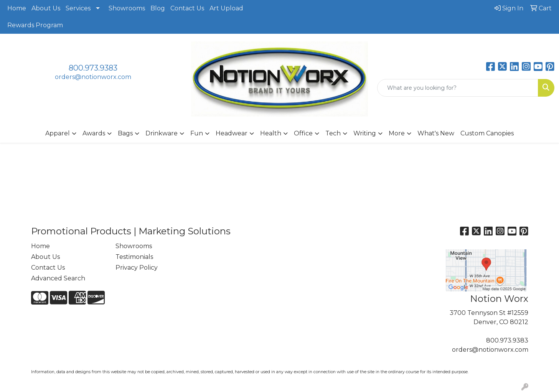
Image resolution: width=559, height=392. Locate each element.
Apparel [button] (58, 133)
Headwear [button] (232, 133)
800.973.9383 (93, 68)
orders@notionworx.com (93, 77)
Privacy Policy (137, 268)
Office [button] (303, 133)
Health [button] (271, 133)
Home (17, 8)
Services (78, 8)
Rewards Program (35, 25)
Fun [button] (197, 133)
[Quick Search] (458, 88)
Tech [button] (333, 133)
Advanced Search (58, 278)
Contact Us (187, 8)
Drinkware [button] (162, 133)
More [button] (397, 133)
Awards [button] (94, 133)
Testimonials (134, 257)
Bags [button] (125, 133)
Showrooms (127, 8)
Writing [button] (365, 133)
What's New (436, 133)
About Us (46, 8)
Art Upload (226, 8)
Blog (158, 8)
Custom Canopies (487, 133)
